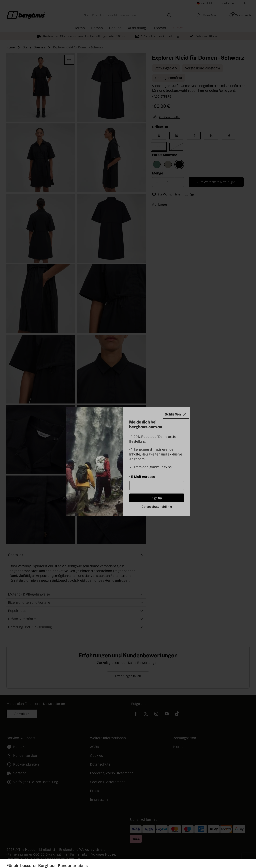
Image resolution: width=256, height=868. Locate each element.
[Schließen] (176, 414)
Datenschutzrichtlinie (157, 507)
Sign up (157, 498)
